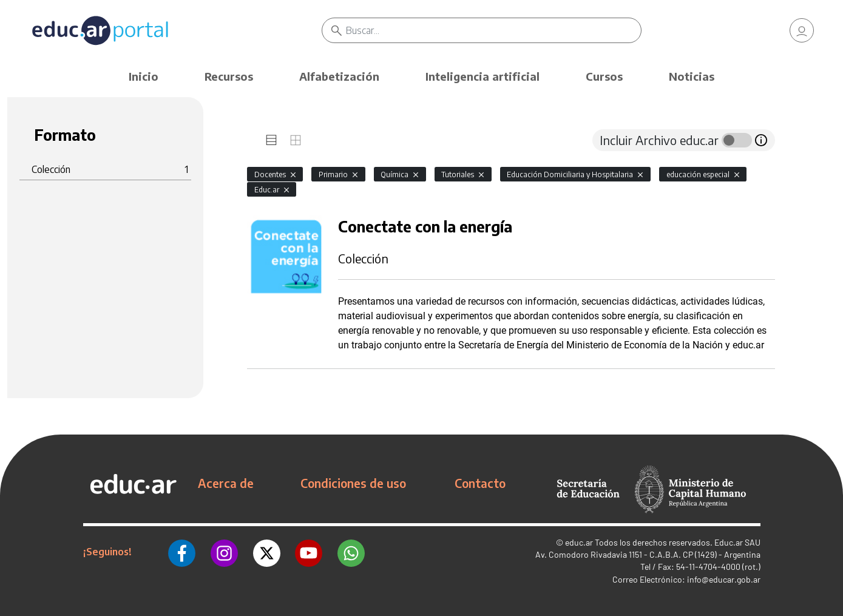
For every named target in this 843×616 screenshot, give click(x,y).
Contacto (480, 483)
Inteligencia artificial (482, 76)
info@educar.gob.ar (724, 579)
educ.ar (579, 542)
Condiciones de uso (353, 483)
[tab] (271, 140)
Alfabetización (339, 76)
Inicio (144, 76)
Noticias (692, 76)
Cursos (604, 76)
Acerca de (226, 483)
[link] (802, 30)
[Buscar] (494, 30)
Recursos (229, 76)
